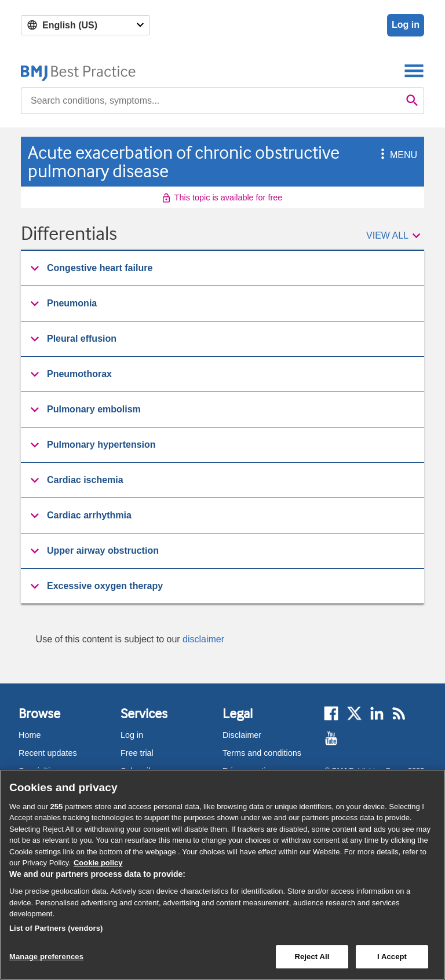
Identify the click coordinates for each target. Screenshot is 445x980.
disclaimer (203, 639)
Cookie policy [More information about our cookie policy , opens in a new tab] (98, 863)
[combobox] (211, 101)
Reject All (312, 957)
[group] (222, 268)
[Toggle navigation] (414, 70)
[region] (222, 875)
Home (30, 735)
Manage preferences (46, 957)
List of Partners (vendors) (56, 928)
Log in (406, 25)
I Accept (392, 957)
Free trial (137, 753)
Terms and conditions (262, 753)
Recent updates (48, 753)
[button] (381, 155)
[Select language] (85, 25)
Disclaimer (242, 735)
